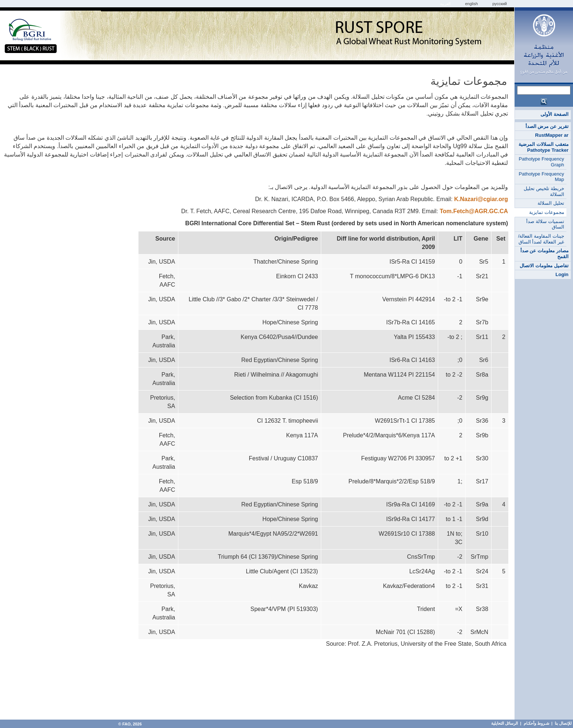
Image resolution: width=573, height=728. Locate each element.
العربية (445, 4)
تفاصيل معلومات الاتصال (544, 266)
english (472, 4)
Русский (500, 4)
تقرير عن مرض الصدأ (547, 126)
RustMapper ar (552, 135)
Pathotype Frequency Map (542, 177)
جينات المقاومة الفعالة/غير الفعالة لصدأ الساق (541, 239)
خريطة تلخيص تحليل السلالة (544, 191)
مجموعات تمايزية (547, 212)
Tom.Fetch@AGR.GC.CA (474, 211)
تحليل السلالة (551, 203)
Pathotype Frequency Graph (542, 162)
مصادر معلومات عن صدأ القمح (544, 254)
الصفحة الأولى (555, 114)
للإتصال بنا (563, 723)
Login (562, 274)
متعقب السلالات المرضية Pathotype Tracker (543, 147)
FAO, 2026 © (129, 724)
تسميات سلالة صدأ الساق (545, 224)
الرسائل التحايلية (504, 723)
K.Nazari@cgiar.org (481, 199)
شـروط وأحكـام (536, 723)
